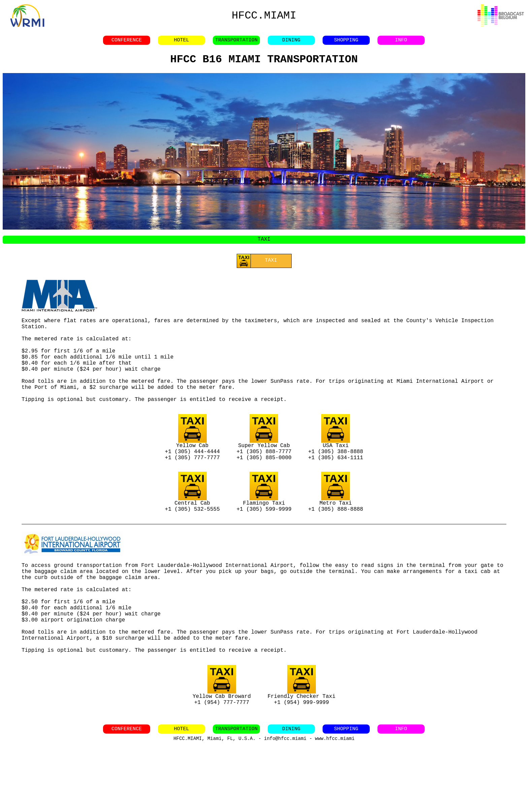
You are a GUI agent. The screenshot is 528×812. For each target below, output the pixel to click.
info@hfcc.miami (285, 805)
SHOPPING (346, 42)
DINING (291, 42)
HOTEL (181, 42)
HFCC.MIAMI (264, 16)
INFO (401, 42)
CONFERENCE (127, 42)
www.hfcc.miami (335, 805)
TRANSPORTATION (236, 42)
